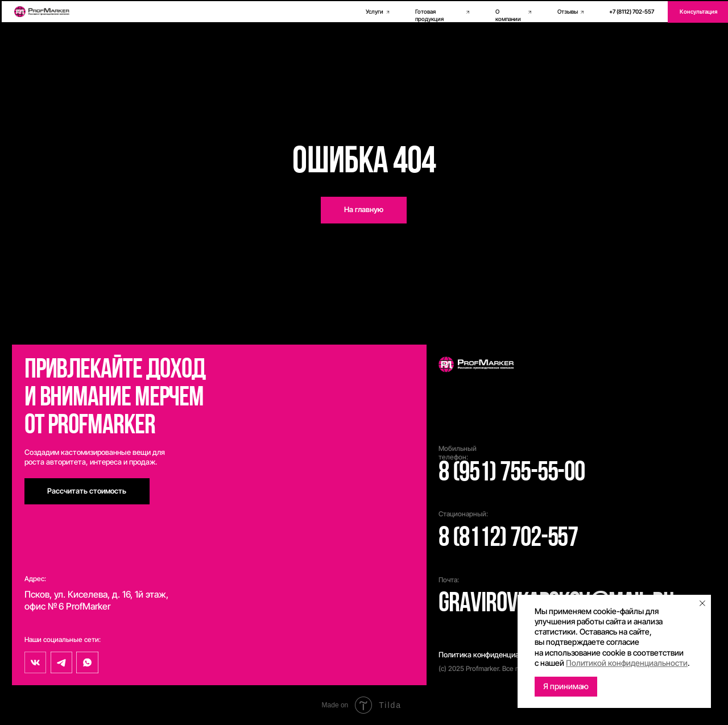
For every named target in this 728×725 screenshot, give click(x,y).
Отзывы (568, 12)
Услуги (375, 12)
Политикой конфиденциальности (627, 663)
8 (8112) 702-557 (508, 539)
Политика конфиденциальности (493, 655)
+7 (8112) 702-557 (632, 12)
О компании (508, 15)
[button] (87, 492)
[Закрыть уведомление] (702, 603)
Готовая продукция (429, 15)
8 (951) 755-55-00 (512, 473)
